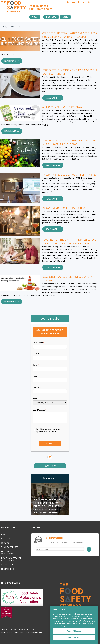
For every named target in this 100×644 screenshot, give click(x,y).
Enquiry (37, 398)
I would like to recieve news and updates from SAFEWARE (48, 430)
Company (38, 387)
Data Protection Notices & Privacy (28, 632)
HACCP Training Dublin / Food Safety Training (69, 175)
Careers (13, 629)
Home (4, 534)
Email (36, 365)
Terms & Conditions (26, 629)
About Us (6, 539)
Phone (36, 376)
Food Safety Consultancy (7, 553)
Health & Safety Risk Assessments (11, 559)
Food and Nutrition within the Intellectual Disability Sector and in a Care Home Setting (69, 241)
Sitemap (5, 629)
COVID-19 (5, 543)
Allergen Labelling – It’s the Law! (62, 107)
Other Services (8, 565)
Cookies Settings (74, 641)
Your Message (40, 410)
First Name (38, 343)
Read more (12, 61)
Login (65, 17)
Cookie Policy (6, 632)
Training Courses (10, 547)
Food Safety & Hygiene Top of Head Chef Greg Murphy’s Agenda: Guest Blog (69, 142)
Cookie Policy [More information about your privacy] (60, 629)
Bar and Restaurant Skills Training (64, 208)
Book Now (51, 17)
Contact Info (8, 569)
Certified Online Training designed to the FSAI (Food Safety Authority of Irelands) (70, 35)
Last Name (38, 354)
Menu (35, 17)
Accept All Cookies (74, 634)
